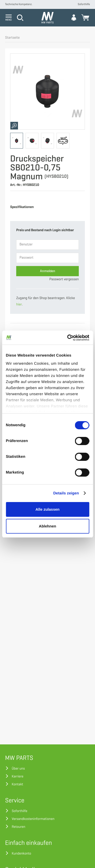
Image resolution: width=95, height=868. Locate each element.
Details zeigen (66, 493)
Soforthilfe (84, 4)
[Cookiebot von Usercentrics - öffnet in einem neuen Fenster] (68, 338)
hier (19, 305)
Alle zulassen (48, 509)
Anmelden (48, 271)
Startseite (12, 38)
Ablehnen (47, 526)
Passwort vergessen (64, 279)
